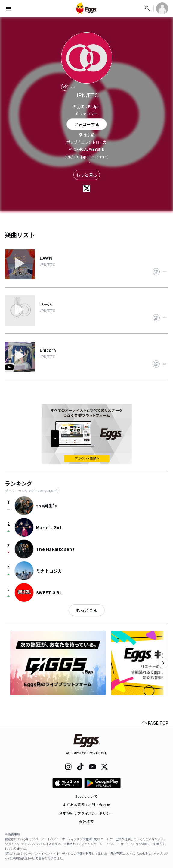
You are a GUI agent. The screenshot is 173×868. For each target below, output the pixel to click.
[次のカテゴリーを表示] (163, 663)
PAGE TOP (155, 723)
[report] (73, 87)
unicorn (48, 350)
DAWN (46, 258)
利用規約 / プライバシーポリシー (86, 813)
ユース (46, 304)
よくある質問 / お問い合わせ (86, 805)
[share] (65, 87)
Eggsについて (87, 796)
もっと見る (87, 175)
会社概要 (86, 822)
